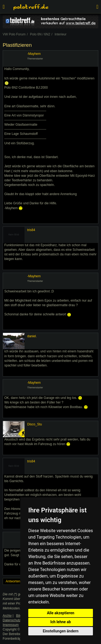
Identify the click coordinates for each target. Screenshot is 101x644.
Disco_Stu (35, 424)
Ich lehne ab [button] (61, 622)
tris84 (31, 230)
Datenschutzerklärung (18, 620)
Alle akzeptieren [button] (61, 613)
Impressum (11, 625)
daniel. (32, 336)
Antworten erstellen (20, 581)
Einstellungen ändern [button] (61, 631)
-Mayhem (34, 54)
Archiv (7, 616)
